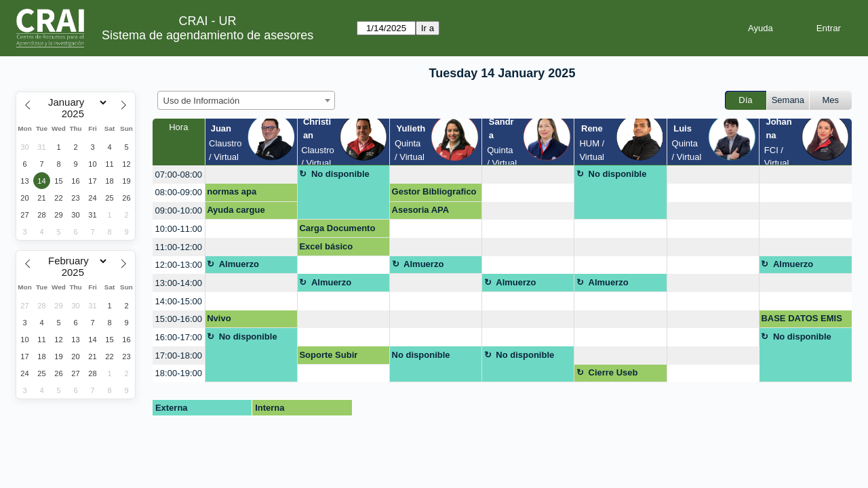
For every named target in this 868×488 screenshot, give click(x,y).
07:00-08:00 (179, 175)
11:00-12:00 (179, 247)
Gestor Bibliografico (434, 191)
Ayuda (761, 28)
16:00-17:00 (179, 337)
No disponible (340, 174)
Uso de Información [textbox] (202, 101)
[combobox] (246, 100)
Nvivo (219, 318)
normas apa (232, 191)
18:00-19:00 (179, 373)
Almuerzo (239, 264)
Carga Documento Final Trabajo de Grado (337, 230)
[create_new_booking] (251, 175)
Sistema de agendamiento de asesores (208, 35)
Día (745, 100)
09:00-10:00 (179, 210)
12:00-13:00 (179, 265)
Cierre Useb (613, 372)
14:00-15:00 (179, 301)
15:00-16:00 (179, 319)
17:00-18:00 (179, 355)
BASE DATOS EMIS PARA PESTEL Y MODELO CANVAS (801, 321)
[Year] (76, 114)
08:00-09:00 (179, 192)
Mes (831, 100)
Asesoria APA (421, 210)
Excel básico (326, 246)
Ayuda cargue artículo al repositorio (236, 212)
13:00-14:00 (179, 283)
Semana (788, 100)
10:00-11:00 (179, 229)
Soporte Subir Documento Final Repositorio (335, 357)
